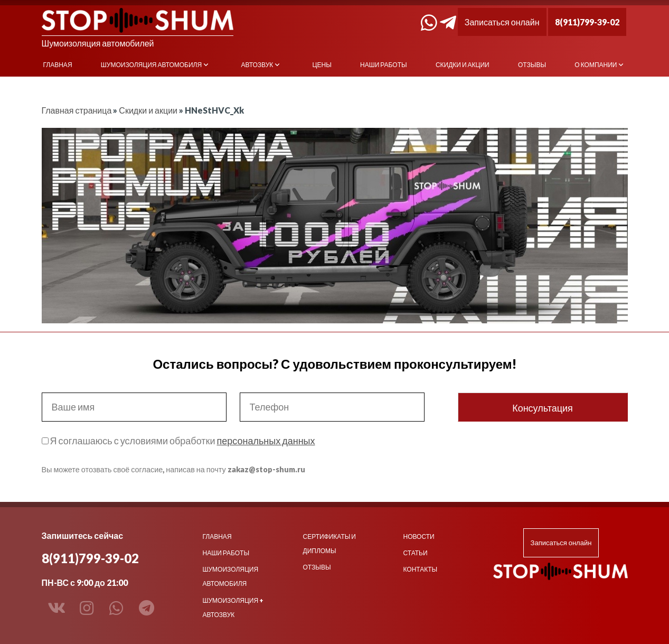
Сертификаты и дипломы (329, 544)
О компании (596, 65)
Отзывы (532, 65)
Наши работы (384, 65)
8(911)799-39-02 (587, 22)
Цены (322, 65)
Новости (419, 536)
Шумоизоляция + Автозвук (233, 608)
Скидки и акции (463, 65)
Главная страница (77, 110)
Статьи (416, 553)
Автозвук (257, 65)
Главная (58, 65)
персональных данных (266, 441)
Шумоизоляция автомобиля (151, 65)
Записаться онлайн (502, 22)
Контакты (421, 569)
